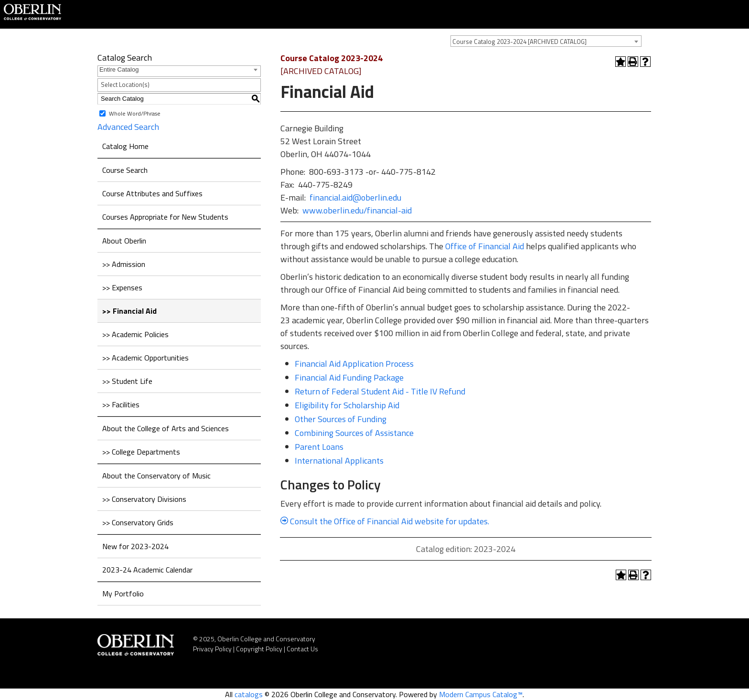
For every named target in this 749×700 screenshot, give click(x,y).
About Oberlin (124, 241)
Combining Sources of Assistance (354, 433)
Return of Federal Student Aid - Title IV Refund (380, 391)
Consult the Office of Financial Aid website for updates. (385, 521)
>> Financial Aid (129, 311)
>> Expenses (122, 287)
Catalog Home (125, 146)
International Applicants (339, 461)
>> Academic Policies (135, 334)
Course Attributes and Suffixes (152, 193)
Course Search (125, 170)
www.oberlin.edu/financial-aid (357, 210)
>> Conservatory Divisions (144, 499)
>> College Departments (141, 452)
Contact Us (302, 649)
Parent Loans (319, 447)
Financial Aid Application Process (354, 364)
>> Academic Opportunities (145, 358)
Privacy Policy (212, 649)
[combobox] (546, 41)
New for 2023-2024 (135, 546)
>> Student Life (127, 381)
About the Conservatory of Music (156, 476)
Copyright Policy (259, 649)
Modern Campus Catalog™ (481, 694)
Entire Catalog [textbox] (119, 69)
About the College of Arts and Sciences (166, 428)
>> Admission (124, 264)
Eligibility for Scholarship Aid (347, 405)
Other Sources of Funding (341, 419)
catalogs (249, 694)
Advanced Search (128, 127)
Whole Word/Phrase (135, 113)
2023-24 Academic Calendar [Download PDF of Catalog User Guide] (147, 570)
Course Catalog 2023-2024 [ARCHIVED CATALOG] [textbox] (519, 42)
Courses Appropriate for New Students (165, 217)
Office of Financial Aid (485, 246)
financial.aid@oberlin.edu (355, 197)
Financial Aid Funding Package (349, 377)
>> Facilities (121, 404)
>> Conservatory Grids (138, 522)
